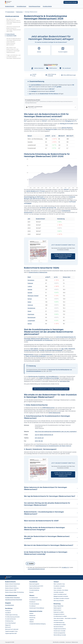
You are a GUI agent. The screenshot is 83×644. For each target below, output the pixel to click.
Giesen (29, 311)
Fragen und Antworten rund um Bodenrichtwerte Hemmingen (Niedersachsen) (14, 57)
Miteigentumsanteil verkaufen (61, 596)
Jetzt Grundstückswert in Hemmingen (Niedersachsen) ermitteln (51, 389)
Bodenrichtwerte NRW (11, 590)
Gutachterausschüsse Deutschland (14, 600)
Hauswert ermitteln (58, 620)
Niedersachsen (19, 12)
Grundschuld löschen (10, 619)
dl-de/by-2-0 (65, 567)
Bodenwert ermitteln (59, 612)
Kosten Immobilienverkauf (60, 594)
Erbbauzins (8, 611)
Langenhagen (31, 321)
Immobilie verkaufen (59, 592)
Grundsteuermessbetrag (35, 600)
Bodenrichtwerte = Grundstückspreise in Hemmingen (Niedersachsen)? (51, 513)
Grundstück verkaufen (59, 586)
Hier (30, 94)
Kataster (31, 613)
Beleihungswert (57, 608)
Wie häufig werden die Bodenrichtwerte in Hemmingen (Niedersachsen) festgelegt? (51, 529)
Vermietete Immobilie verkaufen (61, 598)
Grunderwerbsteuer (34, 604)
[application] (51, 174)
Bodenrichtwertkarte (34, 588)
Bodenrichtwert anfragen (71, 2)
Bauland (31, 592)
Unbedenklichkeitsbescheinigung (37, 624)
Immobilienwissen (21, 6)
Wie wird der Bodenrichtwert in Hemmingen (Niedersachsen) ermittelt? (51, 537)
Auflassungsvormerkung (11, 615)
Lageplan (32, 620)
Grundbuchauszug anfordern (12, 617)
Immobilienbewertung (59, 623)
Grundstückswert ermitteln (60, 616)
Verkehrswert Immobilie (59, 631)
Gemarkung (32, 618)
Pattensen (30, 283)
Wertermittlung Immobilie (60, 635)
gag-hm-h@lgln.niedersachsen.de (44, 435)
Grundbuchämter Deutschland (12, 598)
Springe (30, 299)
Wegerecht (8, 625)
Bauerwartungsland (34, 584)
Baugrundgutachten (59, 606)
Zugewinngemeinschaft (11, 633)
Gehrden (30, 289)
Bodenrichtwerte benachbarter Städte (11, 35)
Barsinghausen (32, 317)
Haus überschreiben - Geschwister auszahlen (65, 618)
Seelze (29, 302)
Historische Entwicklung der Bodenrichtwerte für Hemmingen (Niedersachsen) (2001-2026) (14, 29)
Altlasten (32, 622)
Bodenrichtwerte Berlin (11, 586)
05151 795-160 (39, 441)
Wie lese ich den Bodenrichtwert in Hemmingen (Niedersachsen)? (51, 545)
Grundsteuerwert (34, 598)
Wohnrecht (8, 627)
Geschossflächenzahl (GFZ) (36, 586)
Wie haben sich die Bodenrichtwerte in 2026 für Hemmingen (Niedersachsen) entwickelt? (14, 21)
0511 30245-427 (39, 438)
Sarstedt (30, 293)
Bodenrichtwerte (10, 6)
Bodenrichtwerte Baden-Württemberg (14, 592)
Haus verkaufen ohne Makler (61, 590)
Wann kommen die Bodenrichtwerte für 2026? (51, 521)
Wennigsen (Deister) (33, 296)
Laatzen (30, 286)
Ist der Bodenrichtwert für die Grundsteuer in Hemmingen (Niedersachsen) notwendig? (51, 553)
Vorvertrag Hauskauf (10, 623)
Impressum (68, 642)
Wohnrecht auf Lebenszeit (12, 629)
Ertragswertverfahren (59, 614)
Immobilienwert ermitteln (60, 625)
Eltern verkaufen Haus (59, 584)
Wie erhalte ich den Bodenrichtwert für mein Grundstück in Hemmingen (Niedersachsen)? (13, 50)
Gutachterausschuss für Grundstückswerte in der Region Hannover (53, 446)
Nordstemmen (31, 308)
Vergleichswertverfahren (60, 629)
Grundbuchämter (47, 6)
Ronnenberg (31, 280)
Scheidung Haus (9, 621)
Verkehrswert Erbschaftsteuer (37, 608)
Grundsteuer (32, 606)
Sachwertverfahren (58, 627)
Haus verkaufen (58, 588)
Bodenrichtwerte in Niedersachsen (38, 272)
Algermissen (31, 314)
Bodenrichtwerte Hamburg (12, 588)
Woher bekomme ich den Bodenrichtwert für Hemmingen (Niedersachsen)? (51, 488)
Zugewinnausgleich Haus (11, 631)
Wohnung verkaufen (59, 601)
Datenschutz (75, 642)
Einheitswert (32, 602)
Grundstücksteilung (34, 590)
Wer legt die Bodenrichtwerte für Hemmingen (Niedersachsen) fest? (51, 496)
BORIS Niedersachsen (55, 413)
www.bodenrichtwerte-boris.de (36, 569)
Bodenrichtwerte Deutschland (13, 584)
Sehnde (30, 324)
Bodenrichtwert (57, 610)
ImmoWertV (8, 613)
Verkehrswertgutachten (59, 633)
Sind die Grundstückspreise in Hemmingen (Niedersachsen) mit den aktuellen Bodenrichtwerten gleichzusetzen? (14, 42)
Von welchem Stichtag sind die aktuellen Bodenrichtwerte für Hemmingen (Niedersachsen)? (51, 504)
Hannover (30, 305)
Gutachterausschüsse (34, 6)
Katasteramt (32, 616)
